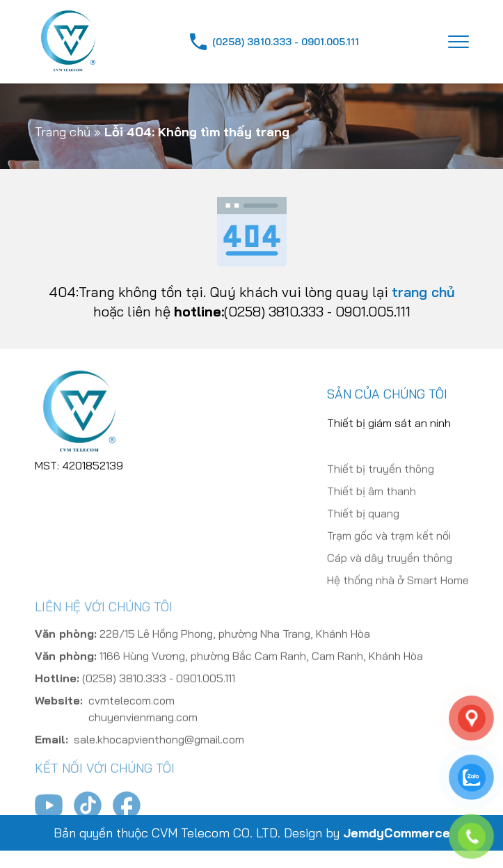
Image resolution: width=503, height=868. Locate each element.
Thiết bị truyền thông (381, 488)
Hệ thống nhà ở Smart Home (398, 599)
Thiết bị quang (363, 532)
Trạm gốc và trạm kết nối (389, 554)
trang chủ (423, 292)
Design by (367, 833)
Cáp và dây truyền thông (390, 577)
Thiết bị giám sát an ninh (389, 429)
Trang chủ (63, 132)
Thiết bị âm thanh (372, 510)
